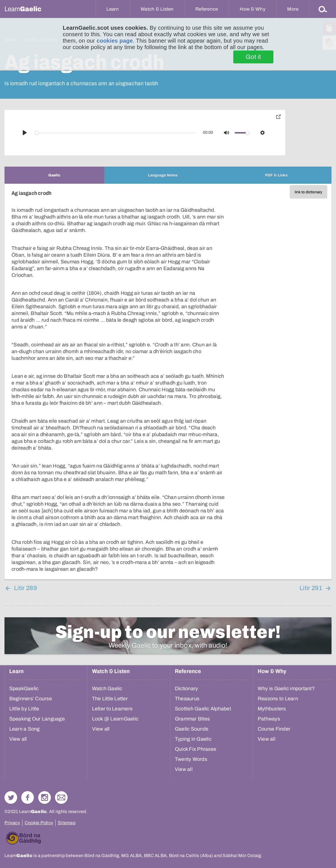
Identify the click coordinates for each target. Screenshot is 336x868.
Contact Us (61, 797)
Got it (253, 57)
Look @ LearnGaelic (115, 719)
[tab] (54, 175)
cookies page (115, 41)
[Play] (25, 133)
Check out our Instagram (44, 797)
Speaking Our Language (37, 719)
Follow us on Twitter (11, 797)
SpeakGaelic (24, 689)
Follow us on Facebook (28, 797)
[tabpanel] (168, 382)
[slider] (116, 133)
